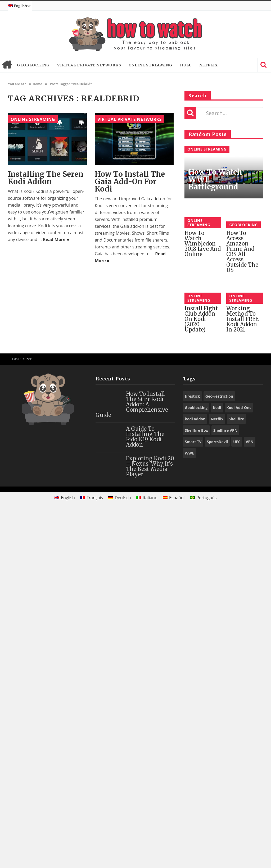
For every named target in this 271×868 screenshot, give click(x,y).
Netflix (209, 65)
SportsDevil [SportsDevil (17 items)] (217, 798)
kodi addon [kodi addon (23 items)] (195, 775)
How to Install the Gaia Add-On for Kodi (130, 181)
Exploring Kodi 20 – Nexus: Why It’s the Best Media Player (150, 823)
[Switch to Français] (92, 854)
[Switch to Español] (174, 854)
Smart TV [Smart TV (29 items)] (193, 798)
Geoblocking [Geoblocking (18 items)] (196, 764)
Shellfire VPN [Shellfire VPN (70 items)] (225, 787)
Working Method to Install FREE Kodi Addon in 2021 (242, 676)
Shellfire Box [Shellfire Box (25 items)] (196, 787)
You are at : (17, 84)
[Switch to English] (65, 854)
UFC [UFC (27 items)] (237, 798)
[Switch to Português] (203, 854)
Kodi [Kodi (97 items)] (217, 764)
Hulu (186, 65)
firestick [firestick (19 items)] (192, 753)
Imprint (22, 716)
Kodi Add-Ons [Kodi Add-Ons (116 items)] (239, 764)
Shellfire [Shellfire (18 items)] (236, 775)
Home (7, 65)
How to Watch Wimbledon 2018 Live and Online (203, 616)
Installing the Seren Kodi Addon (46, 178)
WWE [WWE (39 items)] (189, 809)
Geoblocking (33, 65)
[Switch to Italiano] (147, 854)
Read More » (56, 239)
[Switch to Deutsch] (120, 854)
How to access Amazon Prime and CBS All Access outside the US (242, 251)
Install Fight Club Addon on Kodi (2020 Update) (201, 676)
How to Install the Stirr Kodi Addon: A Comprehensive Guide (132, 761)
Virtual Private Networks (89, 65)
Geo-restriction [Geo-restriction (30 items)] (219, 753)
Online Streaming (151, 65)
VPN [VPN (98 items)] (249, 798)
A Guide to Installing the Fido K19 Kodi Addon (145, 793)
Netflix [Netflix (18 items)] (217, 775)
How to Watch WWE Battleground (215, 179)
